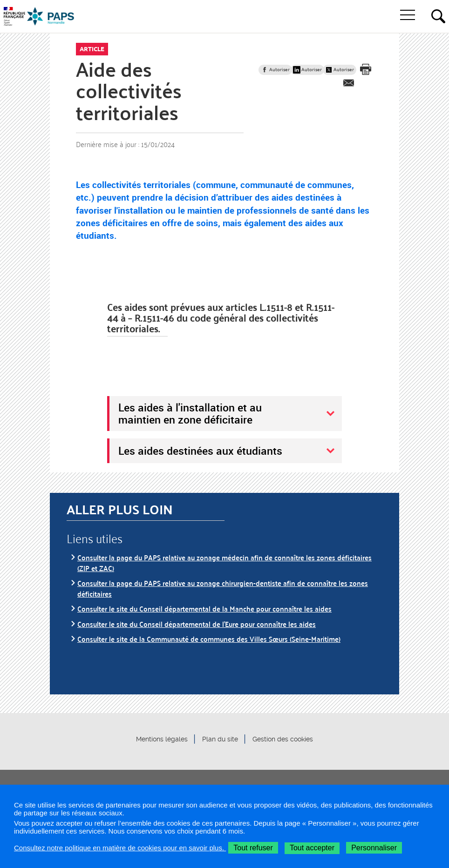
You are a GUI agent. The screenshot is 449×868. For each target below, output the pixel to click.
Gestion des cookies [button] (283, 739)
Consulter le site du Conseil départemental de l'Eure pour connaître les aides (197, 624)
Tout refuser (253, 848)
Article (92, 49)
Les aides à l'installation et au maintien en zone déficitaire (190, 413)
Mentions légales (162, 739)
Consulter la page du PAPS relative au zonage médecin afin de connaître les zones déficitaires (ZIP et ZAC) (224, 562)
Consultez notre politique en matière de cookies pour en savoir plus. (120, 848)
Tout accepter (312, 848)
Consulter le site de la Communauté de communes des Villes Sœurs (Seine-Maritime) (209, 639)
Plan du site (220, 739)
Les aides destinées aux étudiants (200, 451)
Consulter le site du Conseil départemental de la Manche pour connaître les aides (204, 609)
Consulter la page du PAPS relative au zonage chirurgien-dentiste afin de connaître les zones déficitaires (223, 588)
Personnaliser (374, 848)
